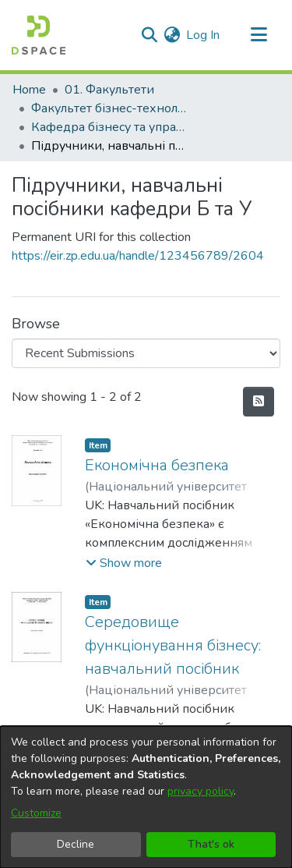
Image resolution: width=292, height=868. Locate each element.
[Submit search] (149, 35)
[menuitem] (172, 35)
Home (29, 90)
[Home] (39, 35)
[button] (124, 563)
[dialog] (146, 797)
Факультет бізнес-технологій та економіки (109, 108)
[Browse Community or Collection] (146, 353)
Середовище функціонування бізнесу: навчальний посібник (173, 645)
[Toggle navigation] (259, 35)
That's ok (211, 844)
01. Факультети (109, 90)
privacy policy (201, 791)
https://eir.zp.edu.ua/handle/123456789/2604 (138, 256)
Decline (76, 844)
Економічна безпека (157, 465)
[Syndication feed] (259, 402)
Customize (36, 813)
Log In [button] (204, 35)
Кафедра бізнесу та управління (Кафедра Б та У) (109, 127)
